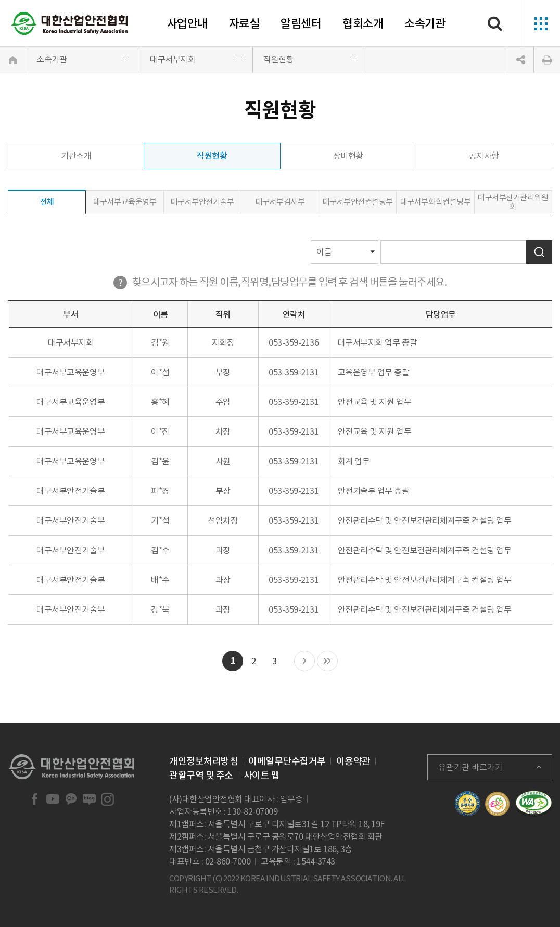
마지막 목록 (327, 662)
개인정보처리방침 (203, 761)
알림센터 (301, 23)
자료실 (244, 23)
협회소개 (363, 23)
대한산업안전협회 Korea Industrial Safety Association (70, 23)
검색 (539, 252)
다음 (304, 662)
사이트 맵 (262, 775)
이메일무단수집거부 (287, 761)
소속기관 (425, 23)
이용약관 (353, 761)
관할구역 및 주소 (201, 775)
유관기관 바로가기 (470, 767)
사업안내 (187, 23)
